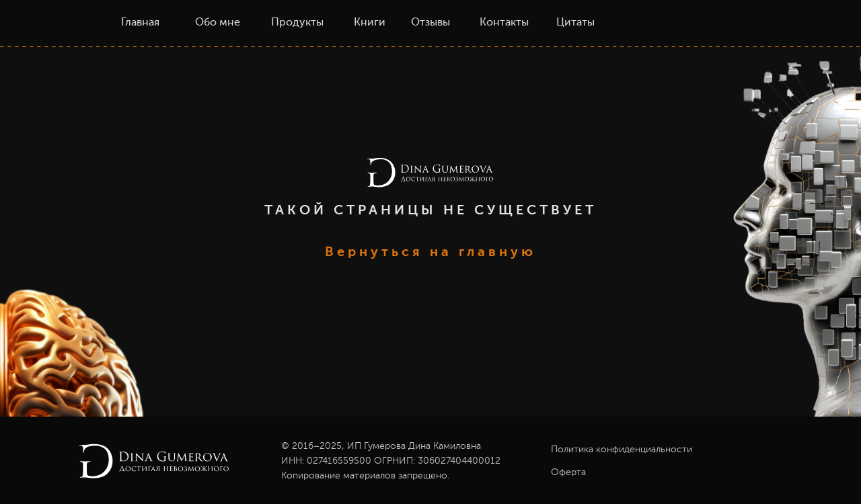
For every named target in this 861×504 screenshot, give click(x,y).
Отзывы (430, 23)
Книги (370, 23)
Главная (140, 23)
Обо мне (218, 23)
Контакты (504, 23)
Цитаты (575, 23)
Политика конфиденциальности (622, 450)
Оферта (568, 472)
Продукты (297, 23)
